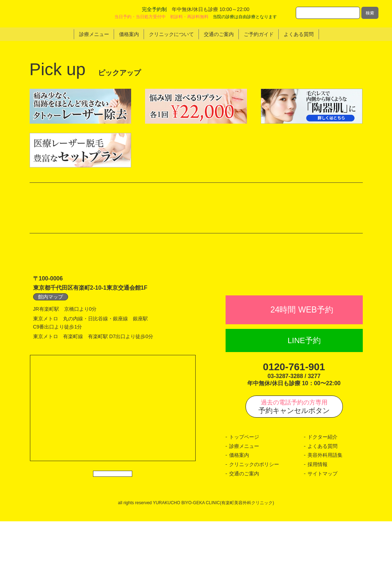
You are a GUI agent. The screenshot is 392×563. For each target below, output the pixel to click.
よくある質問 (323, 488)
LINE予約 (304, 382)
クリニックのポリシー (254, 506)
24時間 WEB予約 (302, 351)
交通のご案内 (244, 515)
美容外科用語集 (325, 497)
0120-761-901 (294, 409)
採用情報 (318, 506)
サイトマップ (323, 515)
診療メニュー (244, 488)
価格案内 (239, 497)
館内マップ (51, 323)
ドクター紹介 (323, 479)
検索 (370, 13)
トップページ (244, 479)
